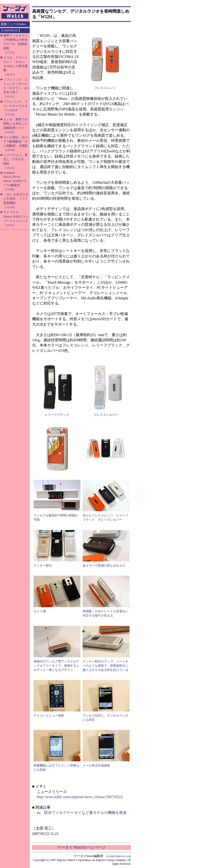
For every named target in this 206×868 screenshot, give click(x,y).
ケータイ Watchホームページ (81, 847)
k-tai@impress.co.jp (119, 856)
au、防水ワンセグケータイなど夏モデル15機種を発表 (82, 813)
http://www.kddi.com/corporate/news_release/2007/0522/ (80, 797)
